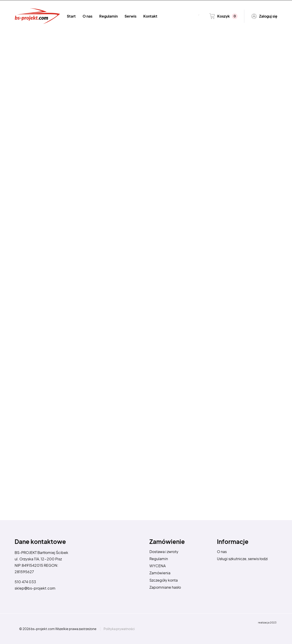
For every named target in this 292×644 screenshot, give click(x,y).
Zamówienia (160, 573)
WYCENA (158, 566)
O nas (87, 16)
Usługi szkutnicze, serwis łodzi (242, 559)
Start (71, 16)
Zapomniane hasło (165, 587)
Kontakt (150, 16)
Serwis (130, 16)
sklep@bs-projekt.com (35, 588)
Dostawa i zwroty (164, 552)
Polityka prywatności (119, 629)
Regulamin (108, 16)
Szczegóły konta (164, 580)
